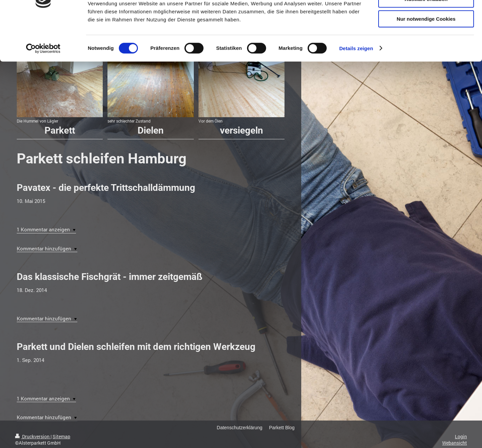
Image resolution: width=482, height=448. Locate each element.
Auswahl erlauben (426, 36)
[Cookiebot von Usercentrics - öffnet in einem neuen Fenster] (43, 85)
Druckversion (33, 436)
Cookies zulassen (426, 17)
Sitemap (61, 436)
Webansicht (455, 443)
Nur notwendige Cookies (426, 56)
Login (461, 436)
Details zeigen (356, 85)
